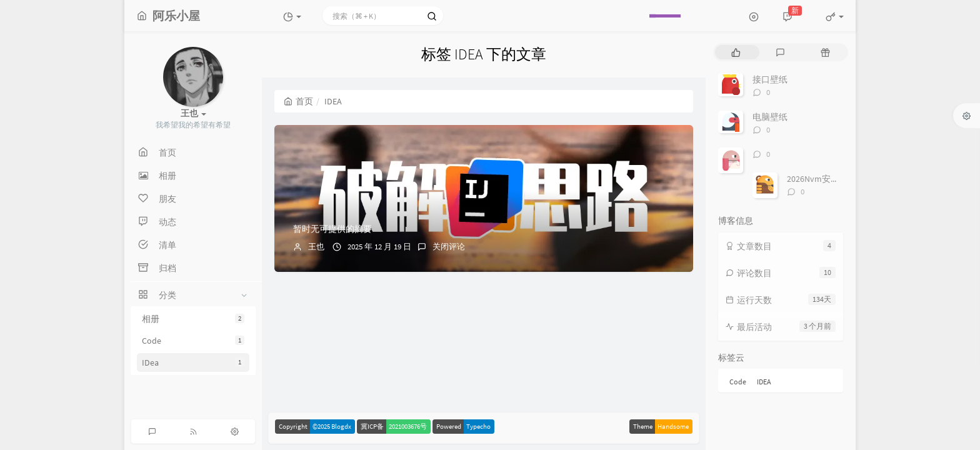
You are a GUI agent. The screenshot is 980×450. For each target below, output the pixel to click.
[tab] (736, 52)
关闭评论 (449, 247)
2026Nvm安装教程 (822, 179)
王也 (316, 247)
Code (193, 341)
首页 (298, 101)
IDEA (764, 382)
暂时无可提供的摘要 (332, 229)
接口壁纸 (770, 79)
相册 (193, 319)
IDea (193, 362)
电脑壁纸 (770, 117)
